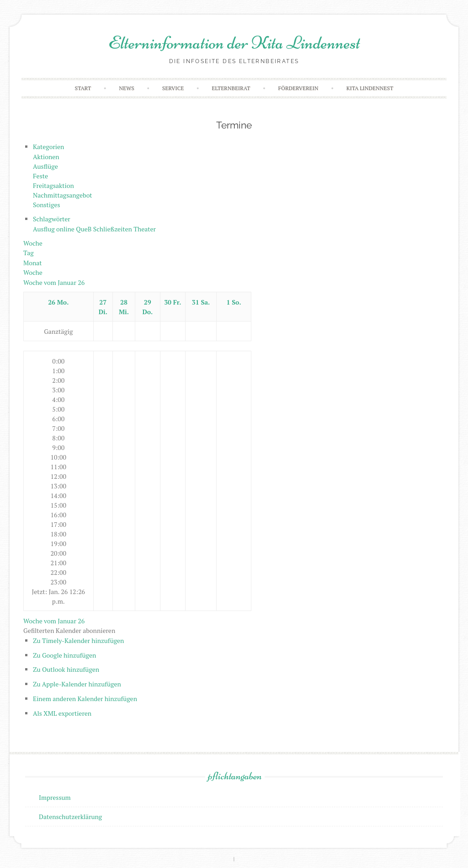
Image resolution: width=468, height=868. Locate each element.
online (66, 229)
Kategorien (48, 147)
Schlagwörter (52, 219)
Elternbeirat (231, 88)
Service (173, 88)
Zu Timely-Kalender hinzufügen (78, 640)
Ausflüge (45, 166)
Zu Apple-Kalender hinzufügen (77, 684)
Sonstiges (47, 205)
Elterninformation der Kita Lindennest (234, 43)
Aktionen (46, 157)
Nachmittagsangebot (62, 195)
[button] (69, 630)
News (126, 88)
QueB (84, 229)
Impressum (55, 797)
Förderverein (298, 88)
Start (83, 88)
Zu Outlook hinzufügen (66, 669)
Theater (145, 229)
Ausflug (45, 229)
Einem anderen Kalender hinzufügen (85, 699)
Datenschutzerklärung (70, 817)
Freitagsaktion (53, 185)
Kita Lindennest (370, 88)
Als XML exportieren (62, 713)
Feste (40, 176)
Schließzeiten (114, 229)
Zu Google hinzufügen (64, 655)
